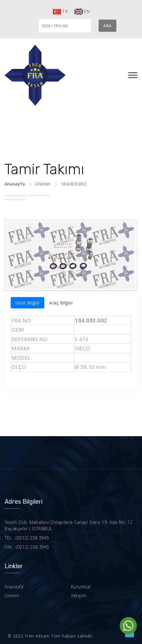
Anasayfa (15, 184)
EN (82, 12)
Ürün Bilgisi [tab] (27, 303)
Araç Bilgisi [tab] (61, 303)
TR (60, 12)
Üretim (12, 596)
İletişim (79, 596)
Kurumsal (81, 587)
